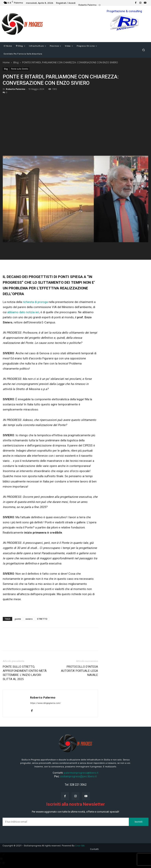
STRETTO (42, 619)
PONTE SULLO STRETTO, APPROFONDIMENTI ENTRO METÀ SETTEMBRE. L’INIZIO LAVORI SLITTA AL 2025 (25, 673)
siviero (29, 619)
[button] (144, 50)
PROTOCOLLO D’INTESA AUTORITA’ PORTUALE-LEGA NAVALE (79, 671)
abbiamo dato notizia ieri (23, 312)
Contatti (94, 849)
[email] (66, 822)
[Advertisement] (75, 123)
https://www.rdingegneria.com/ (45, 703)
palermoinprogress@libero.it (81, 773)
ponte (18, 619)
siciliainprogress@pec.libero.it (78, 776)
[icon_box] (90, 6)
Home (6, 62)
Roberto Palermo (16, 89)
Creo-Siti (80, 846)
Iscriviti (139, 822)
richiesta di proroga (35, 302)
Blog (16, 62)
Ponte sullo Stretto (20, 69)
